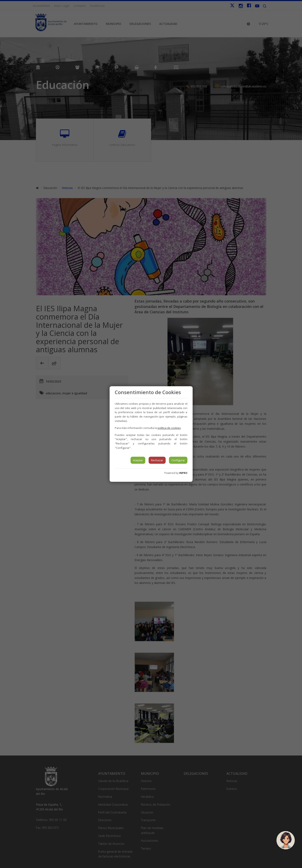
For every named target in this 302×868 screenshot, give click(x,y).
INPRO (183, 473)
